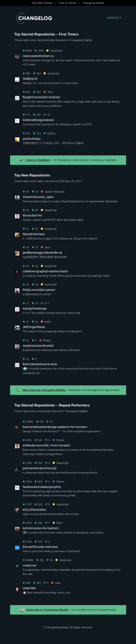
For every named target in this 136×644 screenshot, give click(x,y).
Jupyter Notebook (53, 192)
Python (49, 133)
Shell (57, 523)
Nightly (115, 18)
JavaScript (54, 51)
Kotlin (46, 322)
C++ (45, 303)
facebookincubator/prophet (42, 487)
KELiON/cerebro (34, 510)
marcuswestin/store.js (38, 56)
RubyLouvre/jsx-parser (39, 290)
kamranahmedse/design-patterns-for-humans (55, 427)
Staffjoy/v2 (30, 79)
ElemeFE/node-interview (40, 547)
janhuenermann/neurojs (40, 468)
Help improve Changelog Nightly (44, 390)
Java (48, 92)
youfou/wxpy (32, 139)
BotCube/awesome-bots (40, 364)
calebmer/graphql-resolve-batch (45, 271)
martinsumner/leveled (38, 346)
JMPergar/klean (34, 327)
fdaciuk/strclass (34, 234)
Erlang (45, 340)
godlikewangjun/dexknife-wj (42, 252)
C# (47, 115)
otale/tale (29, 588)
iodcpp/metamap (35, 308)
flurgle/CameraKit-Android (41, 97)
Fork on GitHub (68, 3)
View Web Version (42, 3)
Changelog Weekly (94, 3)
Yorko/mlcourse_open (38, 197)
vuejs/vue (30, 565)
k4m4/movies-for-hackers (41, 528)
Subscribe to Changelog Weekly (47, 610)
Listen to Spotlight (38, 160)
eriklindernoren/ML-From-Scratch (46, 445)
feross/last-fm (32, 215)
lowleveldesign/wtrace (38, 120)
